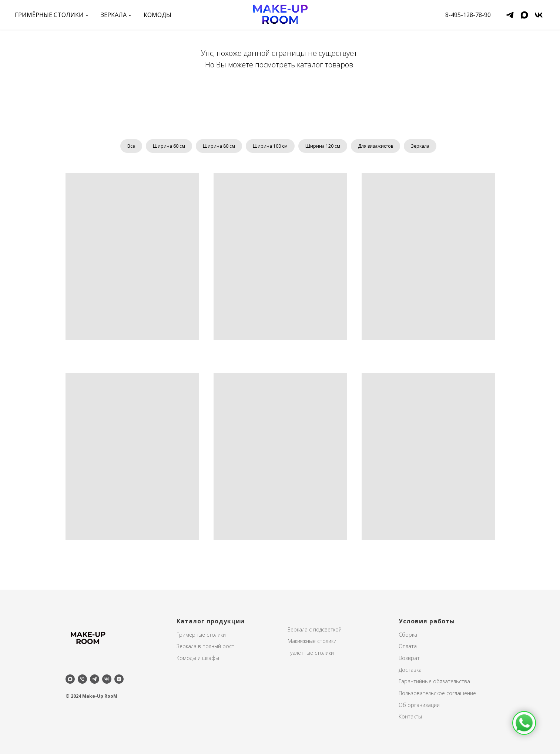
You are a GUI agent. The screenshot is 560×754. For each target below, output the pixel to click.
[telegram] (510, 15)
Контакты (410, 716)
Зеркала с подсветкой (315, 629)
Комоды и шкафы (198, 658)
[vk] (539, 15)
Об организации (419, 705)
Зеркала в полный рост (205, 646)
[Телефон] (82, 679)
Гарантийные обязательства (434, 681)
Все (131, 146)
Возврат (409, 658)
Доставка (410, 670)
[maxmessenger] (524, 15)
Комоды (157, 15)
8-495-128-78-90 (468, 15)
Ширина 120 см (323, 146)
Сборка (408, 635)
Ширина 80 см (219, 146)
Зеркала (420, 146)
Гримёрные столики (49, 15)
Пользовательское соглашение (437, 693)
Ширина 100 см (270, 146)
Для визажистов (375, 146)
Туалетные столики (311, 653)
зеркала (114, 15)
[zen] (119, 679)
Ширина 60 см (169, 146)
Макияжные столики (312, 641)
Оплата (408, 646)
